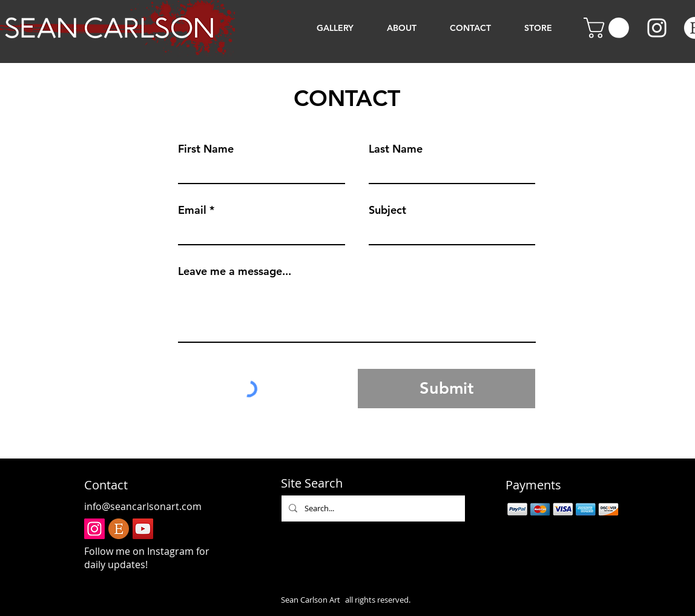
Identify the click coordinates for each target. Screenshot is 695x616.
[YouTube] (143, 529)
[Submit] (446, 389)
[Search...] (372, 508)
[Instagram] (657, 28)
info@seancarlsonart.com (143, 506)
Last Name (396, 149)
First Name (206, 149)
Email (192, 210)
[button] (609, 28)
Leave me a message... (235, 271)
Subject (387, 210)
